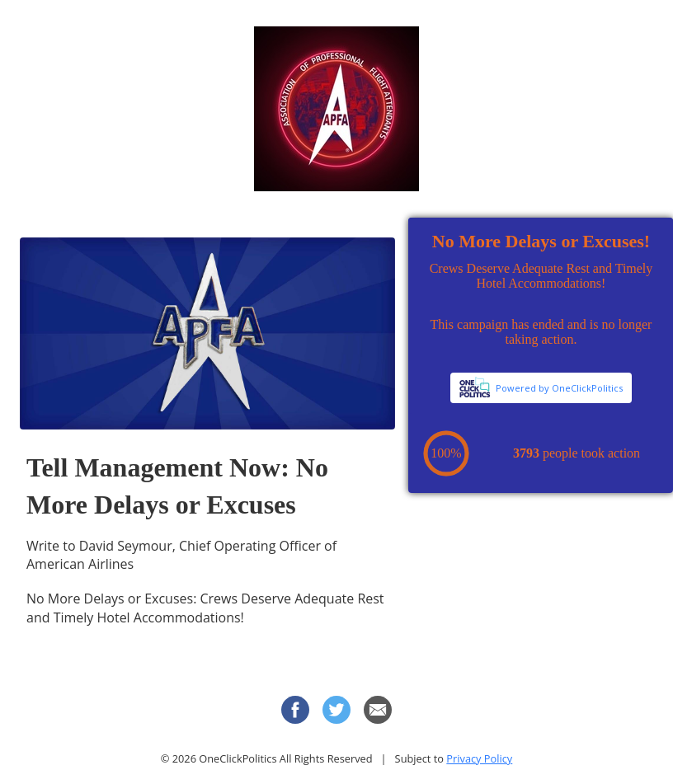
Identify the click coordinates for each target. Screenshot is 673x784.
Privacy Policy (479, 758)
